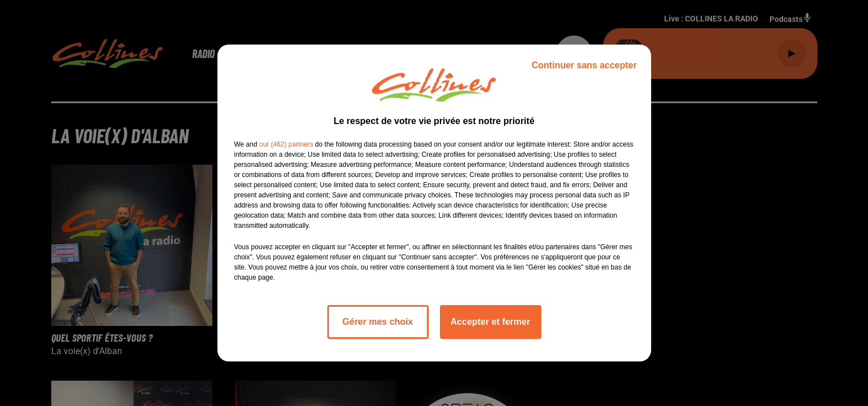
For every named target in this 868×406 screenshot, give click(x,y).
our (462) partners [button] (286, 144)
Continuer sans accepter (584, 65)
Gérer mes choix (378, 322)
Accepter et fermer (490, 322)
